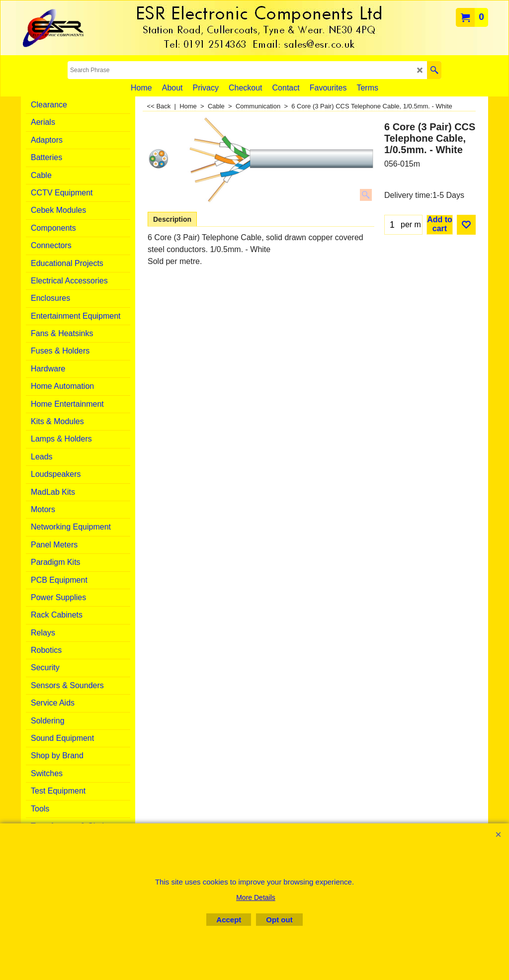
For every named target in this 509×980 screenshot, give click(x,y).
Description (172, 219)
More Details (256, 897)
